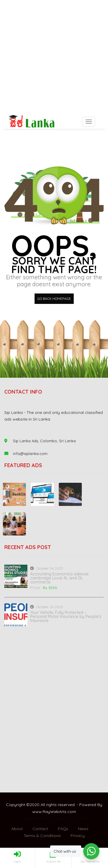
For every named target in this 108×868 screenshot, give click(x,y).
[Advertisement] (54, 57)
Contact (40, 829)
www (37, 812)
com (72, 812)
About (17, 829)
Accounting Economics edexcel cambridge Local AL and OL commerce (59, 578)
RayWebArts (55, 812)
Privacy (78, 836)
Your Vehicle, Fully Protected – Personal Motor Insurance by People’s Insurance (66, 616)
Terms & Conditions (42, 836)
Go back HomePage (54, 299)
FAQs (63, 829)
